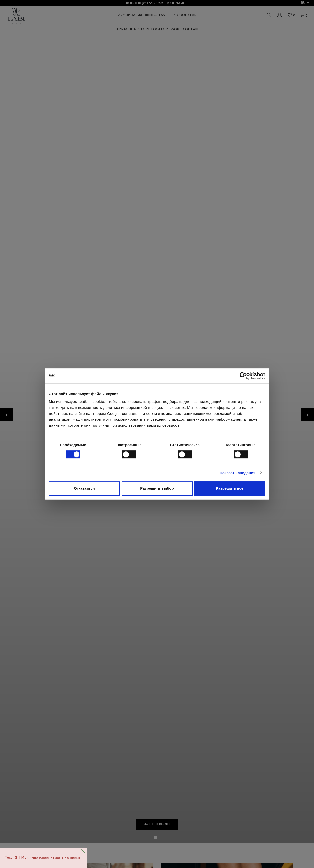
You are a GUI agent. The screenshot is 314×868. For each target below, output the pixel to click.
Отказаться (84, 488)
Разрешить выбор (157, 488)
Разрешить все (230, 488)
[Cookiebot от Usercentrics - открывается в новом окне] (243, 376)
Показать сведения (238, 473)
